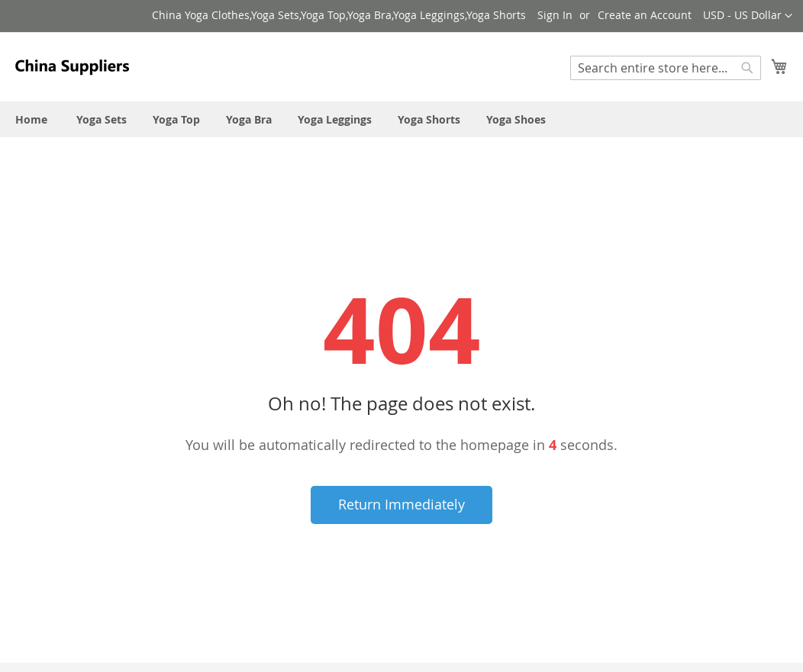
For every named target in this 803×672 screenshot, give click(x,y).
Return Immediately (401, 504)
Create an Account (645, 15)
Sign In (555, 15)
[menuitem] (31, 119)
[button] (748, 16)
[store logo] (73, 66)
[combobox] (666, 68)
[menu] (401, 119)
